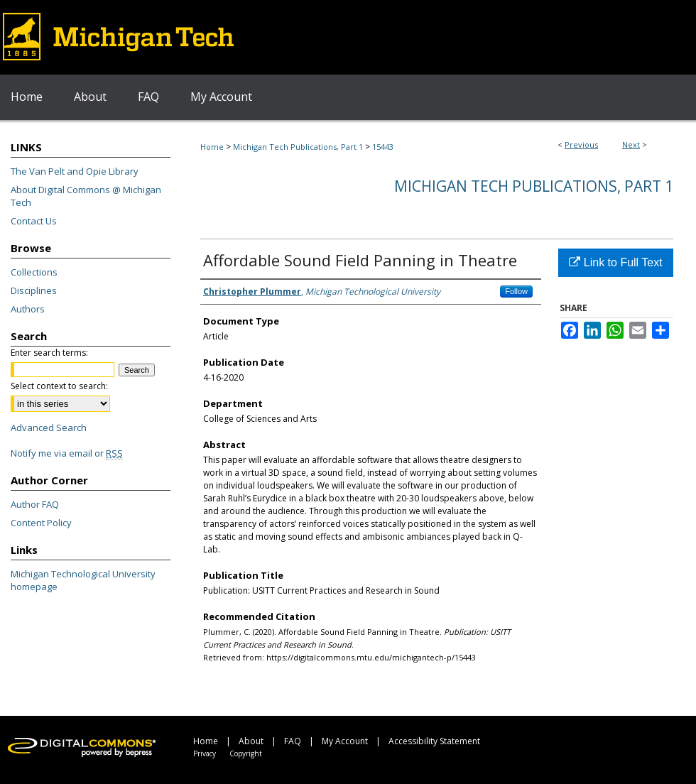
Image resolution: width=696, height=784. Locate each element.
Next (631, 145)
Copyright (246, 753)
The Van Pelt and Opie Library (75, 171)
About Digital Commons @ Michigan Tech (86, 196)
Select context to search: (59, 386)
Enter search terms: (49, 353)
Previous (581, 145)
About (251, 741)
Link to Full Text (615, 262)
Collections (34, 272)
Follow (516, 291)
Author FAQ (35, 504)
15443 (383, 147)
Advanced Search (49, 428)
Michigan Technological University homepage (83, 580)
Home (212, 147)
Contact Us (34, 221)
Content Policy (41, 523)
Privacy (205, 753)
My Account (345, 741)
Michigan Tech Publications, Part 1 (298, 147)
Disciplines (34, 290)
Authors (28, 309)
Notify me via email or (67, 453)
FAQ (293, 741)
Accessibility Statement (434, 741)
